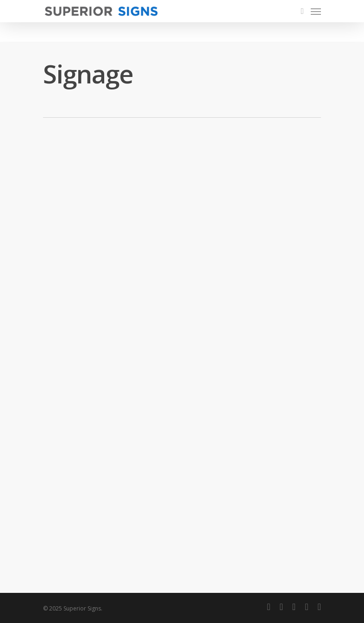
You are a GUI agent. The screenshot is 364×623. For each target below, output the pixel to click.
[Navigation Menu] (316, 11)
